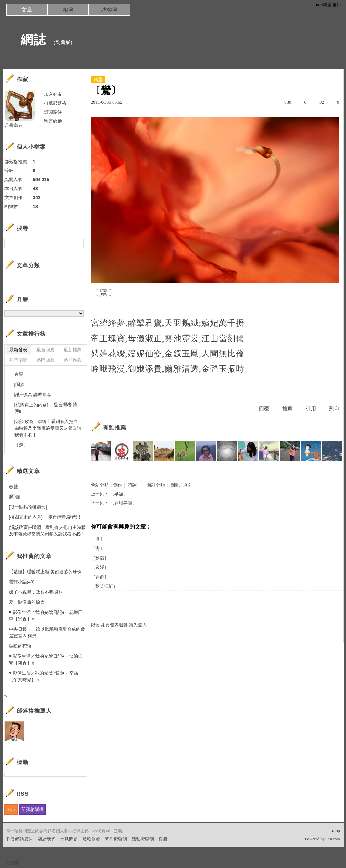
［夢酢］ (100, 577)
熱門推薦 (73, 360)
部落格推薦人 (34, 711)
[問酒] (20, 384)
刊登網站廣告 (20, 839)
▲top (335, 831)
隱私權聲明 (143, 839)
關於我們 (46, 839)
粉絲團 (13, 863)
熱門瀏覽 (18, 360)
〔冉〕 (98, 548)
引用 (311, 409)
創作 (118, 485)
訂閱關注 (53, 112)
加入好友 (53, 94)
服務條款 (91, 839)
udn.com (333, 839)
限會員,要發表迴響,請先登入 (119, 625)
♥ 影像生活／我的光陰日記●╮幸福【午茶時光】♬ (44, 676)
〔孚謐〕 (119, 494)
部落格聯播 (33, 809)
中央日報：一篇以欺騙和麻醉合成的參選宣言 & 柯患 (47, 633)
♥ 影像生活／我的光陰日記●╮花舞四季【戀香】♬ (46, 616)
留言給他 (53, 121)
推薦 (287, 409)
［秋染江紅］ (104, 586)
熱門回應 (45, 360)
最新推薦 (73, 350)
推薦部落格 (55, 103)
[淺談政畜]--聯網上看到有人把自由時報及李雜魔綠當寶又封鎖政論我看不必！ (48, 428)
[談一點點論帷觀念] (34, 394)
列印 (334, 409)
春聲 (19, 374)
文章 (27, 10)
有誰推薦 (115, 427)
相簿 (68, 10)
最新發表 (18, 350)
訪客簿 (109, 10)
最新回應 (45, 350)
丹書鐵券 (13, 125)
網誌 (27, 40)
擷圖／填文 (181, 485)
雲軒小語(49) (22, 582)
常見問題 (69, 839)
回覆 (264, 409)
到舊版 (63, 43)
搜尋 (78, 243)
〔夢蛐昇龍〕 (123, 503)
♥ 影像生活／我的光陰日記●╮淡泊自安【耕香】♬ (46, 660)
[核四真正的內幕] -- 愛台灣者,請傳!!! (46, 408)
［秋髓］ (100, 558)
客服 (163, 839)
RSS (11, 809)
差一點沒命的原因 (27, 602)
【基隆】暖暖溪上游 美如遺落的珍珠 (45, 572)
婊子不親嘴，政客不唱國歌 (36, 592)
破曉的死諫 (20, 646)
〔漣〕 (98, 539)
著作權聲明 (116, 839)
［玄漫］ (100, 567)
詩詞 (132, 485)
